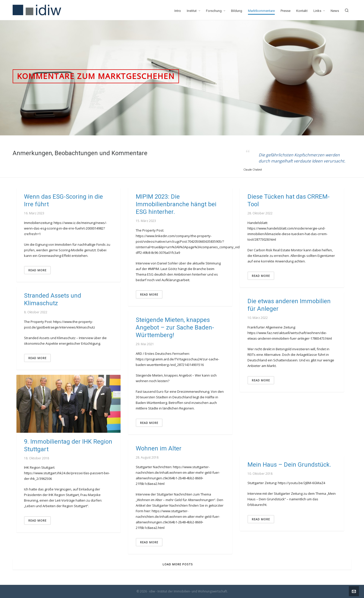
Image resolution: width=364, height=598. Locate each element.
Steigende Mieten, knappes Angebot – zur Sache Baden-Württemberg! (175, 327)
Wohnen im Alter (159, 448)
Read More (37, 270)
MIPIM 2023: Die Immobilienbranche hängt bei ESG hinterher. (176, 204)
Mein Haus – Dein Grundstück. (289, 465)
